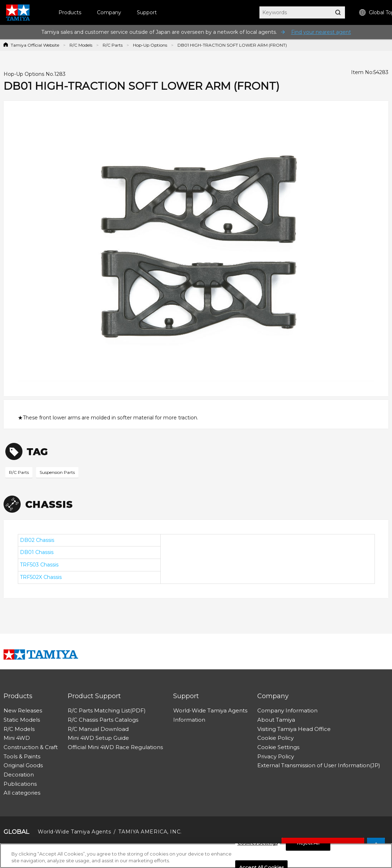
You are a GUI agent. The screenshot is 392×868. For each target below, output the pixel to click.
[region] (196, 856)
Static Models (22, 720)
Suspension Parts (57, 472)
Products (70, 12)
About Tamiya (276, 720)
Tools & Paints (22, 756)
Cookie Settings (278, 747)
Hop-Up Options (150, 45)
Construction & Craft (31, 747)
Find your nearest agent (321, 32)
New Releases (23, 710)
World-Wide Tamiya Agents (210, 710)
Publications (20, 784)
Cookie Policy (275, 738)
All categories (22, 793)
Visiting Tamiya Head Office (294, 729)
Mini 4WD (17, 738)
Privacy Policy (276, 756)
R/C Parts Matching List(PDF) (107, 710)
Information (189, 720)
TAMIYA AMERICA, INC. (150, 832)
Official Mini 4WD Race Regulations (115, 747)
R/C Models (81, 45)
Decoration (19, 775)
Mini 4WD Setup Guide (98, 738)
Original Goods (23, 765)
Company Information (287, 710)
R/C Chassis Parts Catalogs (103, 720)
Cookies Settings (257, 843)
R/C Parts (113, 45)
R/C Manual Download (98, 729)
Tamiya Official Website (35, 45)
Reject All (308, 843)
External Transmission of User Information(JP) (319, 765)
